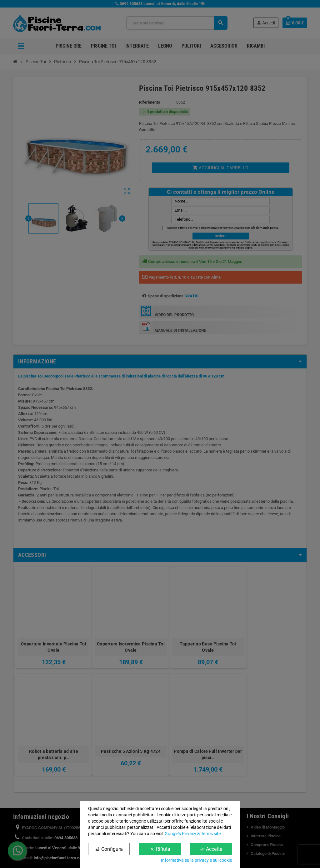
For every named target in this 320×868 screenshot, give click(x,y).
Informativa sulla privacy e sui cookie (196, 860)
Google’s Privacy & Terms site (193, 834)
